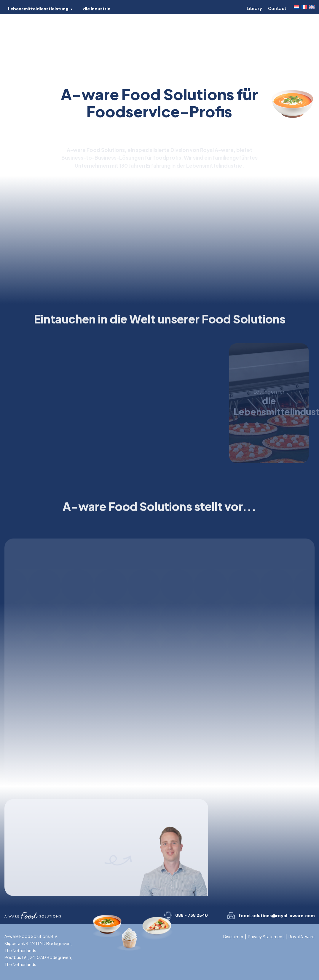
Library (254, 8)
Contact (277, 8)
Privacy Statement (266, 936)
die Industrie (97, 9)
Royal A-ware (302, 936)
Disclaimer (233, 936)
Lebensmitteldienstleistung (38, 9)
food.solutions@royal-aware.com (277, 915)
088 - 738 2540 (192, 915)
